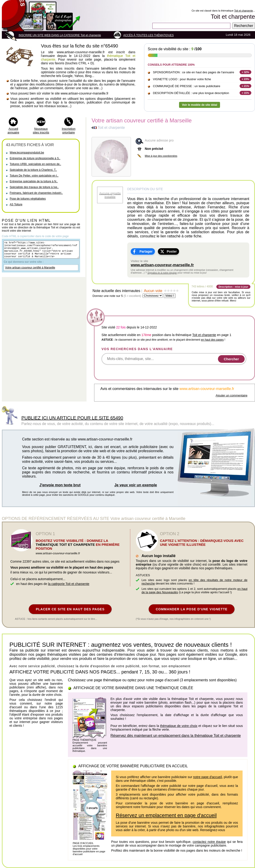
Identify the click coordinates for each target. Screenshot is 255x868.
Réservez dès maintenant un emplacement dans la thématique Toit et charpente (176, 736)
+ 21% (246, 86)
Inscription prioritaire (68, 131)
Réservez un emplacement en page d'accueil (166, 815)
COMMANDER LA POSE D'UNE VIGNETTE (192, 609)
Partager (146, 251)
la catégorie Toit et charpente (69, 584)
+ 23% (246, 79)
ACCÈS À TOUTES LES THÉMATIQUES (149, 35)
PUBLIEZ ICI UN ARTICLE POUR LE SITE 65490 (72, 418)
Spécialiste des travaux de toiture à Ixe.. (34, 187)
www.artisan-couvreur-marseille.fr (162, 265)
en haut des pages (212, 340)
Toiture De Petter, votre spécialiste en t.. (34, 176)
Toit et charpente (243, 11)
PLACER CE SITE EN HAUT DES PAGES (70, 609)
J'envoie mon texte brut (60, 485)
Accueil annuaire (13, 131)
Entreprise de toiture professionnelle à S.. (35, 158)
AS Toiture (16, 204)
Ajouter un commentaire (232, 395)
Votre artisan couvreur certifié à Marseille (30, 272)
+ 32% (246, 72)
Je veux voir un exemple (136, 485)
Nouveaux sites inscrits (41, 131)
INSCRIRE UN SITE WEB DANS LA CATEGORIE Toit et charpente (60, 35)
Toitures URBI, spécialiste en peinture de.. (35, 164)
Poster (172, 251)
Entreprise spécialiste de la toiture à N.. (34, 181)
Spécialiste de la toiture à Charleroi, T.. (33, 170)
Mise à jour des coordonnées (161, 156)
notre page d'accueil (207, 777)
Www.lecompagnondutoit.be (27, 153)
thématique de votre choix (179, 726)
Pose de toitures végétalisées (28, 199)
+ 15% (246, 93)
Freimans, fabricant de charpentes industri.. (36, 193)
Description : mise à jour (233, 287)
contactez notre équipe (209, 842)
